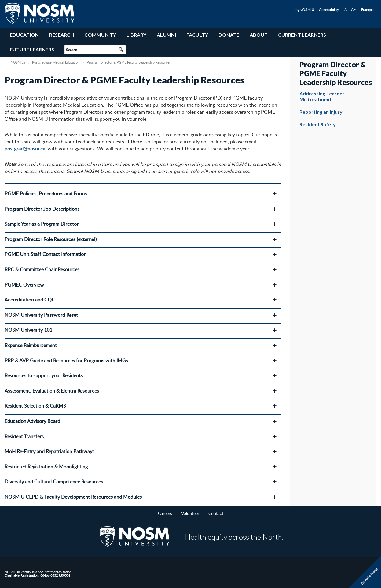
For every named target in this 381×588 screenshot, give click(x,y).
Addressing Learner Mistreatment (322, 96)
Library (136, 35)
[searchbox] (95, 50)
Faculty (197, 35)
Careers (165, 513)
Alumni (166, 35)
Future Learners (32, 49)
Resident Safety (318, 124)
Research (62, 35)
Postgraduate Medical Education (56, 62)
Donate (229, 35)
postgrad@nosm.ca (25, 149)
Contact (216, 513)
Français (368, 9)
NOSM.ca (18, 62)
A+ (353, 9)
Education (24, 35)
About (259, 35)
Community (100, 35)
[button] (121, 50)
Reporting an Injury (321, 112)
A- (346, 9)
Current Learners (302, 35)
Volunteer (190, 513)
